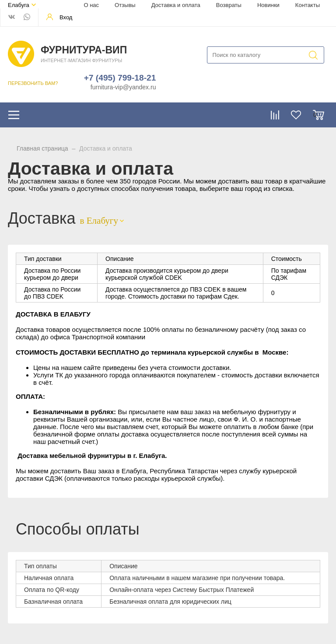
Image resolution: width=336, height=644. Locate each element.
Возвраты (229, 5)
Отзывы (125, 5)
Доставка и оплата (176, 5)
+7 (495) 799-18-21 (120, 78)
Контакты (308, 5)
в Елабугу (99, 221)
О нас (91, 5)
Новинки (268, 5)
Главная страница (42, 148)
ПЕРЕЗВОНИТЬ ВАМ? (33, 83)
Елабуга (19, 5)
